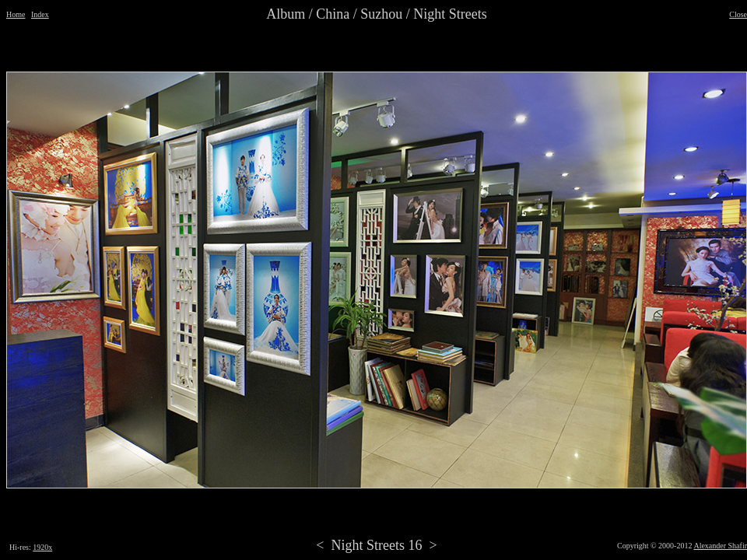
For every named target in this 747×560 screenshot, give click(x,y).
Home (16, 14)
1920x (42, 547)
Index (40, 14)
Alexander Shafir (720, 546)
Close (738, 14)
